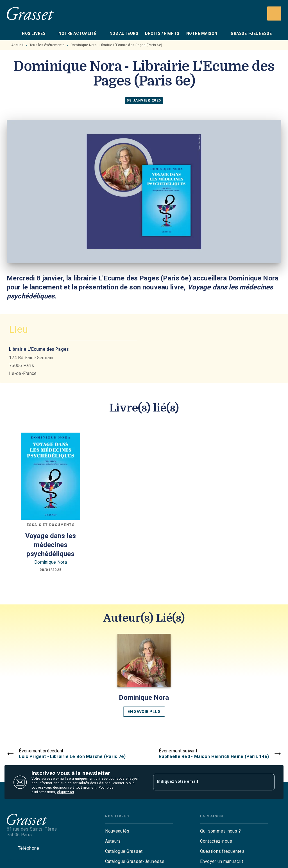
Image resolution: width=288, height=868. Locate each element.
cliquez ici (65, 792)
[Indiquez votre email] (207, 782)
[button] (144, 675)
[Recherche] (274, 14)
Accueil (17, 45)
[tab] (13, 33)
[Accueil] (30, 13)
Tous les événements (47, 45)
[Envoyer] (268, 782)
